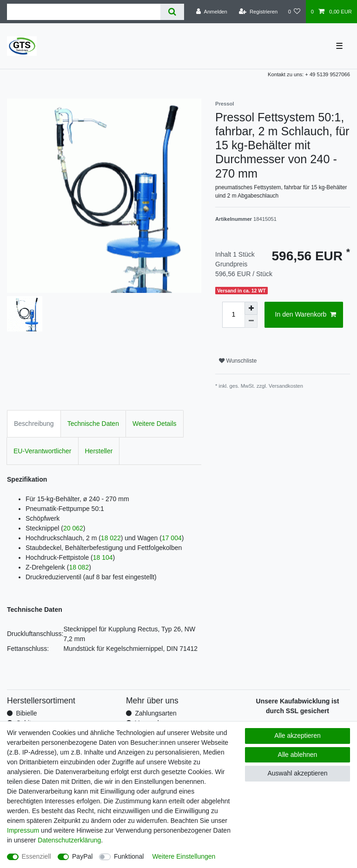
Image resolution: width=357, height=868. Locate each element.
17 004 (172, 538)
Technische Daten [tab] (93, 424)
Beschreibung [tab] (34, 424)
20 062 (73, 528)
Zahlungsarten (156, 713)
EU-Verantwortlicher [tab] (43, 451)
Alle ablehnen (298, 755)
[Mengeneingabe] (233, 315)
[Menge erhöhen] (251, 308)
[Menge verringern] (251, 321)
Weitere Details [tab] (155, 424)
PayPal (82, 856)
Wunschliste (238, 361)
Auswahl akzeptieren (297, 773)
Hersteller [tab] (99, 451)
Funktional (129, 856)
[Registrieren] (258, 12)
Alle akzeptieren (297, 735)
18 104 (103, 557)
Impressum (23, 830)
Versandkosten (286, 386)
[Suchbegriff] (84, 12)
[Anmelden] (212, 12)
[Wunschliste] (294, 12)
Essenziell (36, 856)
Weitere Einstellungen (184, 856)
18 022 (111, 538)
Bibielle (26, 713)
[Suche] (172, 12)
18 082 (79, 567)
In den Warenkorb (306, 315)
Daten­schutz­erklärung (69, 840)
